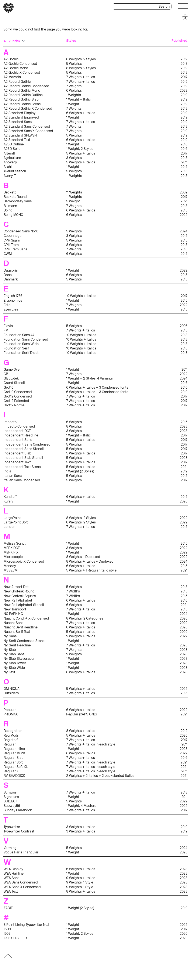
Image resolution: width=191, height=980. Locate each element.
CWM (8, 254)
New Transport (15, 609)
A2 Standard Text (17, 140)
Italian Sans (13, 476)
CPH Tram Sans (15, 249)
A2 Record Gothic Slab (21, 99)
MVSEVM (11, 570)
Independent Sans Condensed (27, 444)
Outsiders (11, 693)
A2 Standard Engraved (21, 117)
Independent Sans (18, 440)
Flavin (8, 326)
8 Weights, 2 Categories (85, 618)
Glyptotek (11, 378)
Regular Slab (14, 758)
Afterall (9, 153)
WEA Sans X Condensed (22, 887)
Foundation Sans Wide (21, 344)
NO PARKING (13, 614)
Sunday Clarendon (18, 810)
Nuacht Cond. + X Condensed (26, 618)
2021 (184, 201)
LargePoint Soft (16, 522)
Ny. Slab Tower (15, 663)
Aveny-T (10, 176)
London (9, 527)
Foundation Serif (16, 348)
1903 (7, 934)
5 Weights (74, 64)
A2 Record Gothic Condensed (26, 86)
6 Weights (74, 90)
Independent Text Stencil (23, 467)
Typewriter (12, 827)
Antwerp (10, 162)
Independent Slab (18, 453)
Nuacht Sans (13, 623)
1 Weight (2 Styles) (80, 471)
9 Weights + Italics (81, 636)
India (7, 471)
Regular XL (12, 771)
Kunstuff (10, 497)
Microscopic (13, 557)
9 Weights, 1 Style (80, 882)
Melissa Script (15, 543)
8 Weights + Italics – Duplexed (90, 561)
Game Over (12, 369)
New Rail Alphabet (18, 600)
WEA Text (11, 891)
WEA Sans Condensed (21, 882)
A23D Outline (14, 144)
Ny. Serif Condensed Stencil (25, 641)
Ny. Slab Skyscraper (19, 659)
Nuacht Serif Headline (21, 627)
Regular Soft (13, 762)
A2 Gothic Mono (16, 68)
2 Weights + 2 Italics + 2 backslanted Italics (100, 776)
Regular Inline (14, 749)
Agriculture (12, 158)
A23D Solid (12, 149)
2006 (184, 326)
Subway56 (12, 806)
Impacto (10, 422)
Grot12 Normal (15, 405)
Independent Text (17, 462)
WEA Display (13, 869)
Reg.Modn (11, 735)
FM (6, 330)
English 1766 (13, 296)
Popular (10, 710)
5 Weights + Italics (81, 153)
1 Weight (73, 104)
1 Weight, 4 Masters (81, 806)
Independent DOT (17, 431)
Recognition (13, 731)
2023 (184, 426)
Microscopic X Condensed (24, 561)
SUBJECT (10, 801)
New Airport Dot (16, 587)
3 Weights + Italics (81, 827)
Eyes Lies (11, 309)
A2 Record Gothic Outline (23, 95)
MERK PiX (11, 552)
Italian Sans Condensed (22, 480)
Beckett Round (15, 197)
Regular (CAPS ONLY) (82, 714)
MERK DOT (12, 548)
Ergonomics (13, 300)
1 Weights (74, 95)
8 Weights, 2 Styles (81, 59)
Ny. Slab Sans (14, 654)
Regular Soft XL (16, 767)
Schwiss (10, 792)
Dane (8, 275)
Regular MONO (15, 753)
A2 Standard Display (20, 113)
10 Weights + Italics (81, 296)
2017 (184, 77)
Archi (8, 167)
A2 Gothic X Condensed (22, 72)
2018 (184, 64)
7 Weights (74, 86)
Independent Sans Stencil (24, 449)
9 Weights (74, 654)
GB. (6, 374)
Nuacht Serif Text (17, 632)
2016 (184, 144)
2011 (184, 162)
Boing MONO (13, 215)
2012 (184, 471)
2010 (184, 387)
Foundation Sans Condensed (26, 339)
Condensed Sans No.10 (21, 231)
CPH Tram (11, 245)
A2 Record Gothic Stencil (23, 104)
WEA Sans (11, 878)
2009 (184, 192)
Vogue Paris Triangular (21, 852)
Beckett (10, 192)
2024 (184, 231)
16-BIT (8, 929)
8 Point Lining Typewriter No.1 (26, 925)
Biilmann (10, 206)
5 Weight (73, 201)
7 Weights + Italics (81, 77)
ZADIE (8, 908)
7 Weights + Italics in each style (91, 744)
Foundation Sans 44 (19, 335)
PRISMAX (11, 714)
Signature (11, 797)
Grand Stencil (14, 383)
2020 (184, 501)
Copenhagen (13, 236)
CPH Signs (12, 240)
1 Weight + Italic (79, 99)
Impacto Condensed (19, 426)
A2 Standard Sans (18, 122)
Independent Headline (21, 435)
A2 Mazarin (12, 77)
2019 (184, 59)
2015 (184, 158)
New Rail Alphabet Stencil (24, 605)
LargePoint (12, 518)
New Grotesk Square (20, 596)
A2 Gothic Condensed (20, 64)
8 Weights (74, 245)
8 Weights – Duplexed (83, 557)
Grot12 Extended (16, 401)
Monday (10, 566)
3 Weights (74, 158)
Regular (10, 744)
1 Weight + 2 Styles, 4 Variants (89, 378)
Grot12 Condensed (18, 396)
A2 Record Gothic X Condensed (28, 108)
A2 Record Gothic (17, 82)
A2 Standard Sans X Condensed (28, 131)
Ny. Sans (10, 636)
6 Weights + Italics (81, 113)
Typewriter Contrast (19, 831)
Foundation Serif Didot (21, 353)
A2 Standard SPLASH (20, 135)
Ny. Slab (10, 650)
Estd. (7, 305)
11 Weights (74, 176)
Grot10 (8, 387)
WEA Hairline (14, 873)
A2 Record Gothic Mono (22, 90)
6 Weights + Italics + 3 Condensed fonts (97, 387)
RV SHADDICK (14, 776)
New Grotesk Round (19, 591)
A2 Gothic (11, 59)
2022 (184, 90)
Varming (10, 848)
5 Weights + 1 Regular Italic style (91, 570)
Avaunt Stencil (15, 171)
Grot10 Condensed (18, 392)
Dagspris (11, 270)
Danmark (11, 279)
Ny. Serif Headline (17, 645)
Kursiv (8, 501)
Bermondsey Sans (18, 201)
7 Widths (73, 591)
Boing (8, 210)
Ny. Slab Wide (14, 668)
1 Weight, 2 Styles (80, 149)
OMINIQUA (12, 689)
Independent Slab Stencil (23, 458)
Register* (11, 740)
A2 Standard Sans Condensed (27, 126)
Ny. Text (9, 672)
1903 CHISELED (15, 938)
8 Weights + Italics (81, 627)
